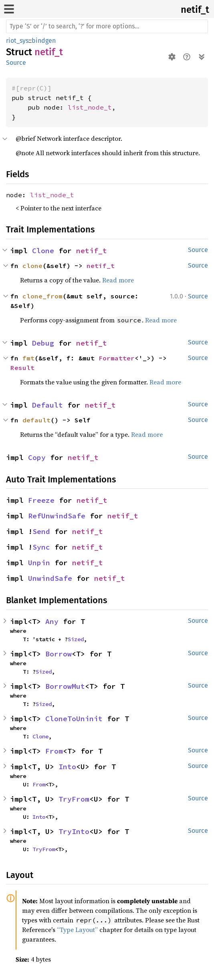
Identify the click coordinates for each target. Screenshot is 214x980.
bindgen (44, 41)
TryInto (74, 831)
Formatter (117, 358)
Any (52, 621)
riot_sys (17, 41)
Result (22, 368)
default (36, 420)
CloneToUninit (74, 719)
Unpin (39, 563)
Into (67, 767)
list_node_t (90, 107)
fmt (28, 358)
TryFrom (74, 799)
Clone (43, 251)
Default (47, 405)
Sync (41, 547)
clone (32, 266)
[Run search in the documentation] (107, 26)
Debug (43, 343)
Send (41, 531)
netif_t (195, 10)
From (54, 751)
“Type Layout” (77, 930)
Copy (37, 457)
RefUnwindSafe (57, 516)
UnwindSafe (50, 578)
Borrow (59, 654)
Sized (76, 639)
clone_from (42, 296)
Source (16, 63)
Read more (118, 280)
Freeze (41, 500)
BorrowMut (65, 686)
